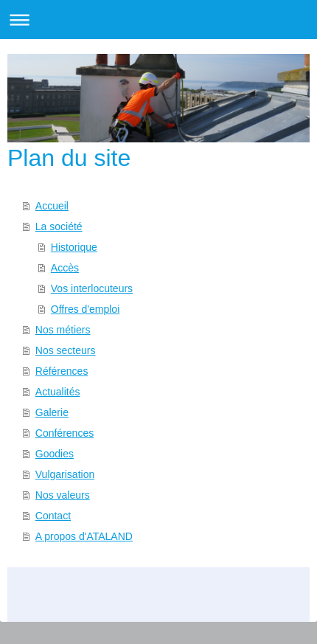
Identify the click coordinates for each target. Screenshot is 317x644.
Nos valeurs (63, 495)
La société (59, 226)
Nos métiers (63, 330)
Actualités (58, 392)
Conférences (65, 433)
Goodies (55, 454)
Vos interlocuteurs (92, 288)
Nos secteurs (66, 350)
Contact (53, 516)
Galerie (52, 412)
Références (62, 371)
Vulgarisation (65, 474)
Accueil (52, 206)
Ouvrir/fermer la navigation (158, 20)
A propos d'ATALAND (84, 536)
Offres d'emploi (85, 309)
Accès (65, 268)
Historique (74, 247)
